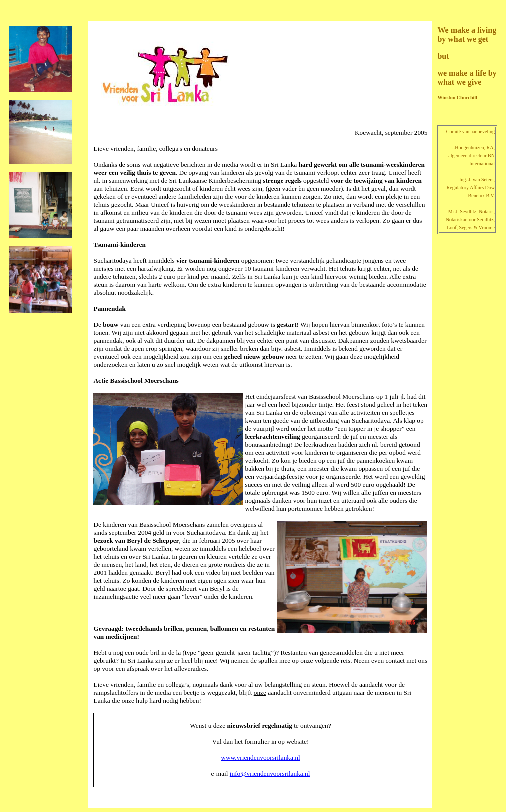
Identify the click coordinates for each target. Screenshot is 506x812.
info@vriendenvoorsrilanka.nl (270, 773)
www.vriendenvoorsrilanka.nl (260, 757)
